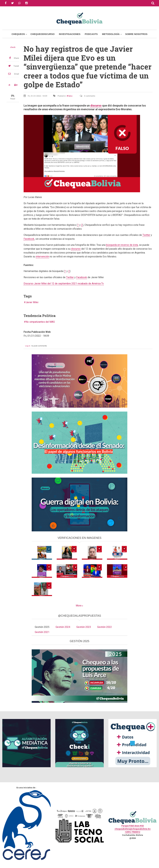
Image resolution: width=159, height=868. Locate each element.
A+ (16, 85)
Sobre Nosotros (136, 34)
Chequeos (18, 34)
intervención (42, 257)
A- (10, 85)
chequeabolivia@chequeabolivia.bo (133, 829)
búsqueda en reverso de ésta (122, 245)
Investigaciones (70, 34)
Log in (28, 346)
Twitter (146, 235)
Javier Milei (32, 302)
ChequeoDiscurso (42, 34)
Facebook (29, 239)
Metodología (111, 34)
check (13, 47)
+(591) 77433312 (132, 832)
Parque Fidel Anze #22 (133, 826)
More (79, 606)
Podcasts (91, 34)
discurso (96, 106)
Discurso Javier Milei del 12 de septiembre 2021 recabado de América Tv (64, 284)
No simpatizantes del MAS (40, 322)
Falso (70, 96)
